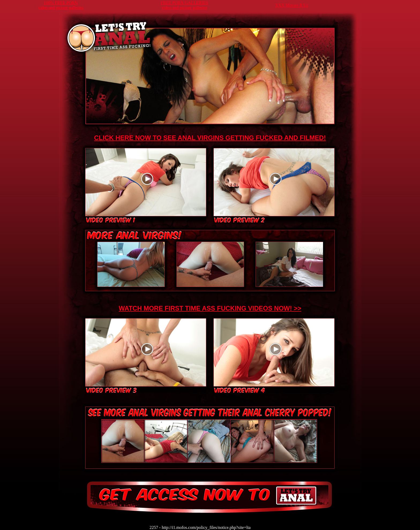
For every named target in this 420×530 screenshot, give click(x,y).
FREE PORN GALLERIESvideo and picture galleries (184, 5)
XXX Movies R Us (292, 5)
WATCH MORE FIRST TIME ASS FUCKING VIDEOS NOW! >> (210, 308)
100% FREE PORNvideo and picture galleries (61, 5)
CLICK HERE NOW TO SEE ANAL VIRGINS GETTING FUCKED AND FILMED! (210, 138)
